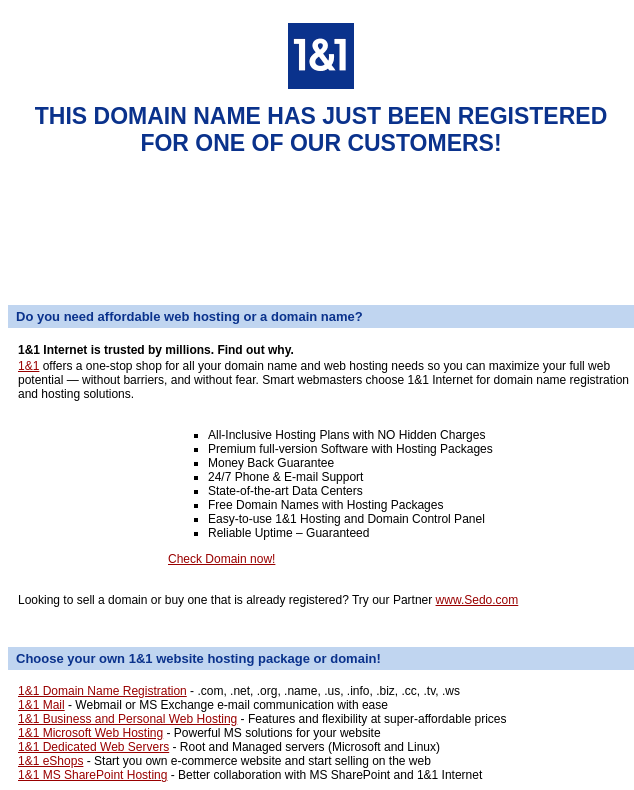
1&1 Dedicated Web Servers (93, 747)
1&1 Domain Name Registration (102, 691)
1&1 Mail (41, 705)
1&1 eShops (50, 761)
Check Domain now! (221, 559)
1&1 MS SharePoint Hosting (92, 775)
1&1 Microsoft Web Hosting (90, 733)
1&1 (28, 366)
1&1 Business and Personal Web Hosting (127, 719)
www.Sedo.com (477, 600)
